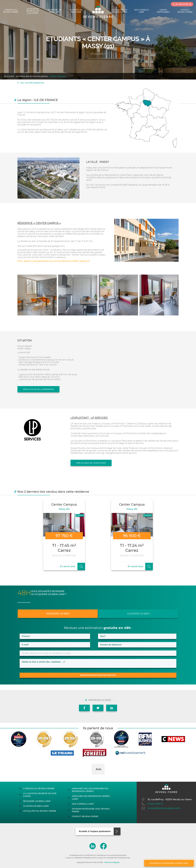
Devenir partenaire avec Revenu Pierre (91, 810)
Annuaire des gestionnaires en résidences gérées (90, 790)
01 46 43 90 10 (182, 4)
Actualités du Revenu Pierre (120, 11)
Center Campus (58, 76)
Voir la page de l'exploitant (91, 463)
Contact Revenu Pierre (185, 11)
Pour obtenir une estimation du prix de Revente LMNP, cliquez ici (54, 261)
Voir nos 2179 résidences (31, 83)
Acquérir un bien (138, 614)
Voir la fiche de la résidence (38, 389)
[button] (92, 777)
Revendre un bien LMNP (54, 11)
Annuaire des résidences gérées (32, 76)
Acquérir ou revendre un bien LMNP (169, 863)
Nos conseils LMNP (142, 11)
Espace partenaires (163, 11)
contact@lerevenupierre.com (161, 808)
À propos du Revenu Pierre (11, 11)
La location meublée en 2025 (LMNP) (33, 11)
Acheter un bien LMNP (76, 11)
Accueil (9, 76)
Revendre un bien (58, 614)
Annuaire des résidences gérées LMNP (91, 797)
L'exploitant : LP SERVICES (89, 418)
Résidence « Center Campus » (39, 223)
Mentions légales (112, 862)
